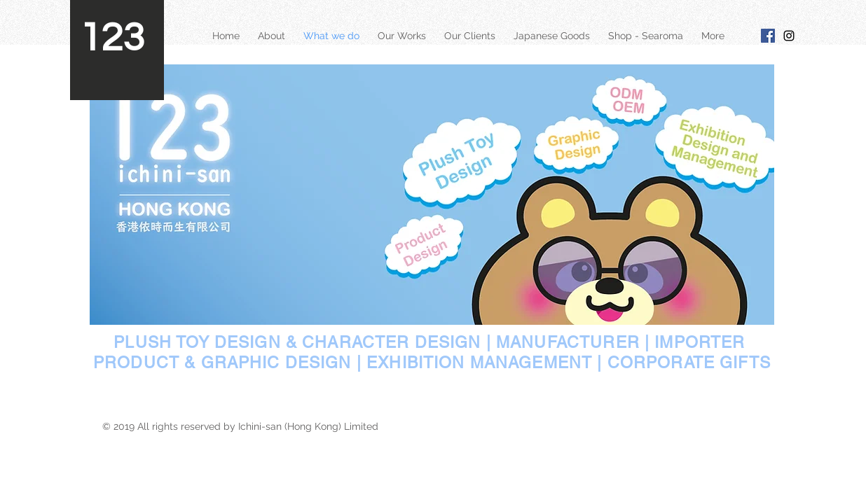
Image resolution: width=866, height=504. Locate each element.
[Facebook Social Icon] (768, 36)
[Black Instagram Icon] (789, 36)
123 (112, 38)
